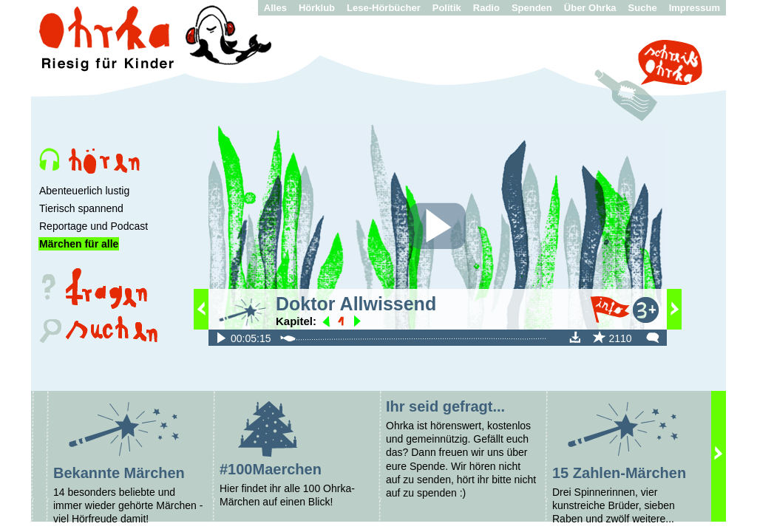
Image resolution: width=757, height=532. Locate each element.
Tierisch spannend (81, 208)
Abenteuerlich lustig (84, 191)
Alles (275, 8)
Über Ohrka (590, 8)
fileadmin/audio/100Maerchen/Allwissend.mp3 (221, 337)
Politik (447, 8)
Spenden (532, 8)
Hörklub (317, 8)
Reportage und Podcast (94, 226)
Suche (643, 8)
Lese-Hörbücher (384, 8)
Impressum (695, 8)
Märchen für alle (79, 244)
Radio (486, 8)
